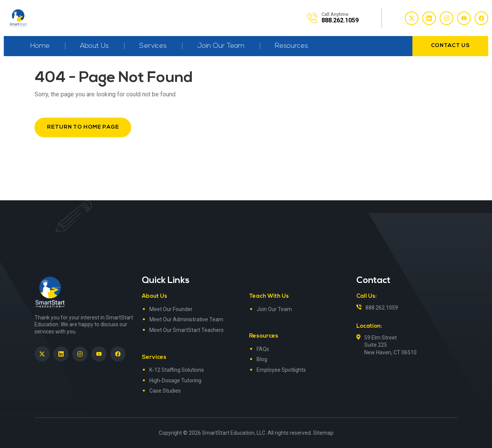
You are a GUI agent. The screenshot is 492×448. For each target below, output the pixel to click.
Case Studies (165, 391)
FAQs (263, 349)
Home (40, 46)
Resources (291, 46)
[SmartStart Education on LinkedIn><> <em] (61, 354)
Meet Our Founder (171, 309)
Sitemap (323, 433)
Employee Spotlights (281, 370)
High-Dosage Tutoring (175, 380)
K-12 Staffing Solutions (177, 370)
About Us (94, 46)
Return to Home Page (83, 127)
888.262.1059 (382, 308)
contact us (450, 46)
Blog (262, 359)
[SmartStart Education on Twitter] (42, 354)
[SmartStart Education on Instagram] (80, 354)
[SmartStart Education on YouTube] (99, 354)
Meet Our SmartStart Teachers (186, 330)
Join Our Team (221, 46)
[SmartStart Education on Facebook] (118, 354)
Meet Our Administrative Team (186, 319)
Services (153, 46)
